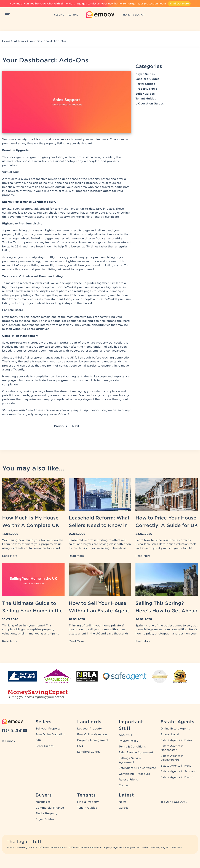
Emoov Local (170, 734)
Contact (124, 785)
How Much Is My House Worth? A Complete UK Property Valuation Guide (33, 525)
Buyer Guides (145, 74)
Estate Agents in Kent (176, 766)
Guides (124, 808)
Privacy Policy (128, 741)
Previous (60, 426)
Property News (146, 89)
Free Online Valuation (50, 734)
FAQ (38, 740)
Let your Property (89, 729)
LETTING (73, 15)
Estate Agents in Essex (176, 740)
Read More (10, 556)
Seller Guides (145, 94)
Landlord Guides (147, 79)
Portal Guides (145, 84)
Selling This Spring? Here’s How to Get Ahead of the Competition (166, 611)
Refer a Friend (129, 780)
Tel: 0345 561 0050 (174, 802)
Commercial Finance (50, 808)
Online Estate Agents (175, 729)
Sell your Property (48, 729)
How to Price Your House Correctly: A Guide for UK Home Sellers (167, 525)
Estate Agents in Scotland (179, 771)
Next (76, 426)
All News (20, 41)
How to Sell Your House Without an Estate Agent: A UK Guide (100, 611)
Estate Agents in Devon (177, 777)
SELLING (59, 15)
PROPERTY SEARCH (133, 15)
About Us (125, 735)
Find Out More (179, 4)
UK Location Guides (150, 104)
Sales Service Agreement (136, 752)
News (123, 802)
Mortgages (43, 802)
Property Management (93, 740)
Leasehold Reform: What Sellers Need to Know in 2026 (99, 525)
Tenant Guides (146, 99)
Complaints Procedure (134, 774)
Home (6, 41)
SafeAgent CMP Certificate (137, 768)
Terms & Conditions (132, 747)
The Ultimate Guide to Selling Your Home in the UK (32, 611)
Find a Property (46, 813)
